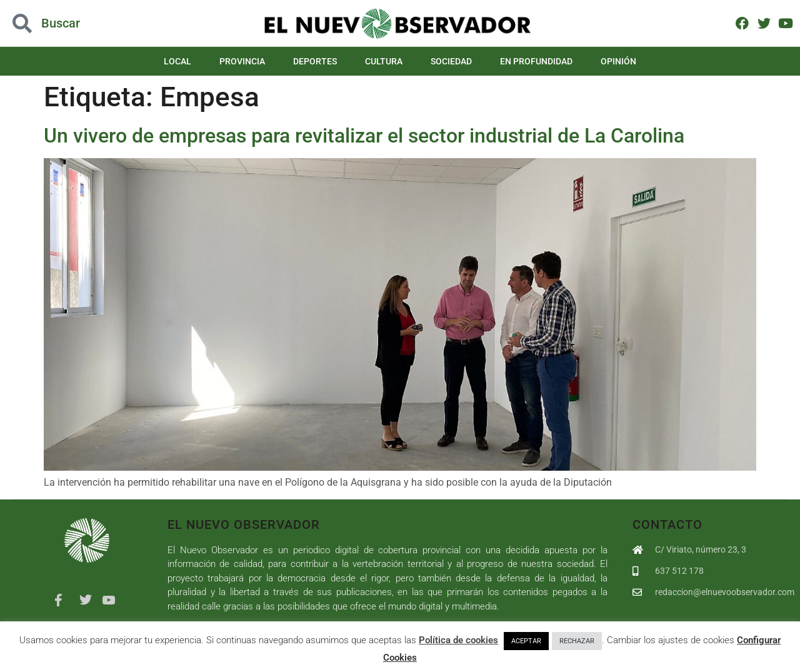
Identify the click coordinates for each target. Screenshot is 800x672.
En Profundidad (536, 61)
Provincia (242, 61)
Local (177, 61)
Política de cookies (458, 640)
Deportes (315, 61)
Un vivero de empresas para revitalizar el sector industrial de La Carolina (364, 136)
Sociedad (451, 61)
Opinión (618, 61)
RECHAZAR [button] (577, 641)
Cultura (384, 61)
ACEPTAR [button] (526, 641)
